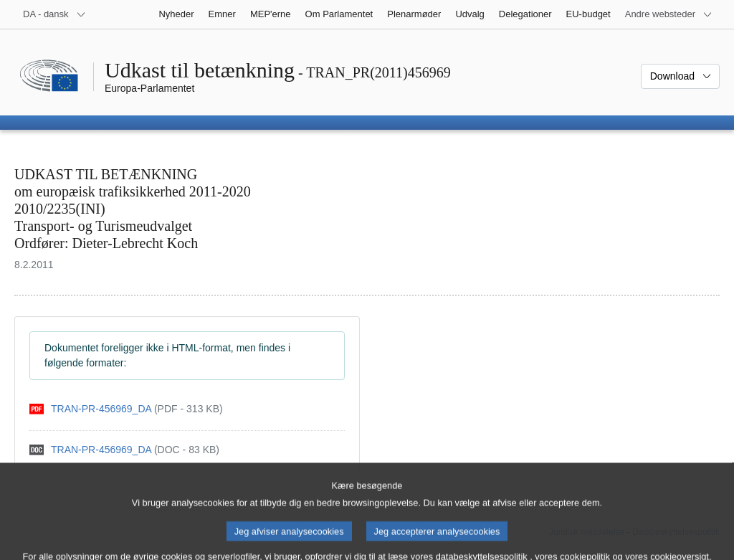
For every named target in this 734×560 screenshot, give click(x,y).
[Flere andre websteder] (669, 14)
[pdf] (126, 409)
